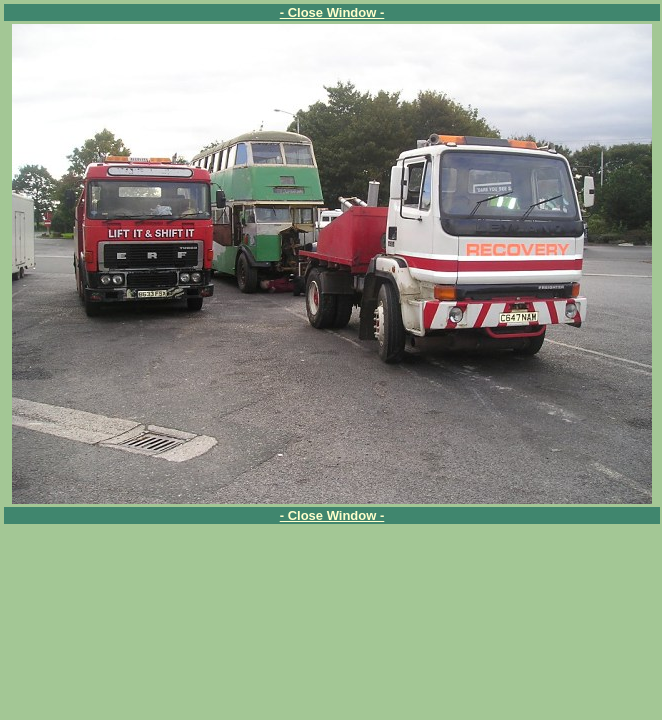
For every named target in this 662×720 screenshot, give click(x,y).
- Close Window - (332, 12)
